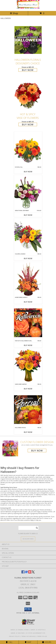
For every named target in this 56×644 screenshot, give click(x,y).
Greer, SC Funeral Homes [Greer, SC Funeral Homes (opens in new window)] (20, 630)
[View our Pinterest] (30, 573)
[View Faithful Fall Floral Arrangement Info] (28, 149)
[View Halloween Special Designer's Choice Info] (28, 409)
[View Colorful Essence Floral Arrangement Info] (28, 236)
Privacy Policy (14, 636)
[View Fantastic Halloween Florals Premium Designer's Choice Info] (28, 323)
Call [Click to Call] (9, 642)
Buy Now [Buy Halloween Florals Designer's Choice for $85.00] (28, 70)
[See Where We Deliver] (28, 539)
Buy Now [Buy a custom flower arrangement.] (37, 451)
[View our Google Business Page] (26, 573)
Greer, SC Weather (18, 633)
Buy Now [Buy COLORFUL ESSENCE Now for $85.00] (28, 258)
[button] (28, 609)
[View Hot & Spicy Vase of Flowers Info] (28, 94)
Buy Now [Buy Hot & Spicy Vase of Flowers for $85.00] (28, 124)
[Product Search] (28, 528)
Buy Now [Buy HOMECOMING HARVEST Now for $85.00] (28, 302)
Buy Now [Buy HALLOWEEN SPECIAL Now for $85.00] (28, 432)
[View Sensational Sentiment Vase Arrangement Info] (28, 192)
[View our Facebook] (23, 573)
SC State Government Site (36, 633)
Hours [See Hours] (47, 642)
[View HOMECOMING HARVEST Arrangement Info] (28, 279)
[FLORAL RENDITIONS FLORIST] (28, 8)
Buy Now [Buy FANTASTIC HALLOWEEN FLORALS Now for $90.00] (28, 345)
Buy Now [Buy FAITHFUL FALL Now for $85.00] (28, 172)
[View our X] (33, 573)
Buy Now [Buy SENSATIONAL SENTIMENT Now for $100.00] (28, 215)
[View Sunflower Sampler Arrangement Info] (28, 366)
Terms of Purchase (29, 636)
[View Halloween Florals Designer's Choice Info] (28, 40)
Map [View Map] (28, 642)
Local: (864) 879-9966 (28, 588)
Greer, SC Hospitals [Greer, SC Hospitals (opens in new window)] (38, 630)
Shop (14, 13)
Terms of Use (42, 636)
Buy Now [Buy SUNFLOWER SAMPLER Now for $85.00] (28, 389)
